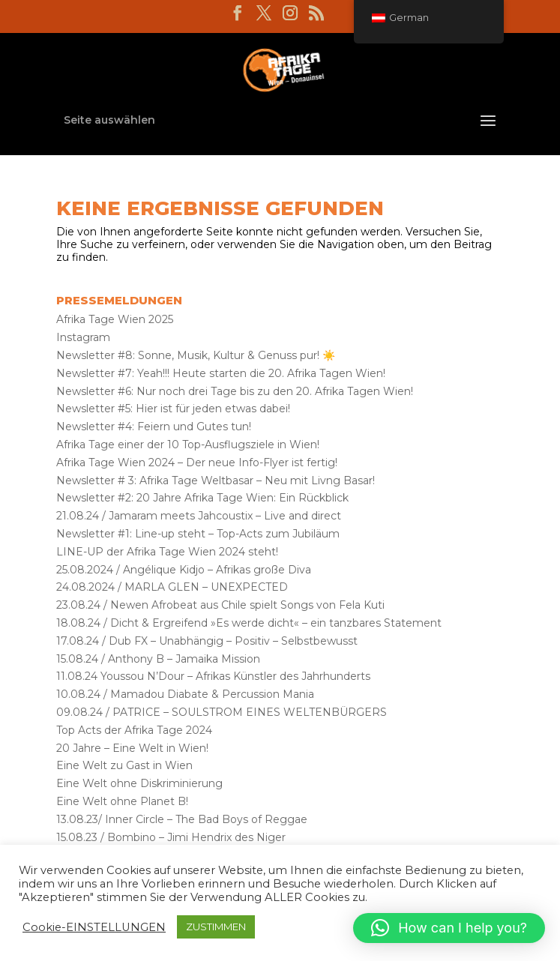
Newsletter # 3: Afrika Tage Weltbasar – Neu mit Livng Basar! (216, 480)
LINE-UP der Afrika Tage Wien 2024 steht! (167, 552)
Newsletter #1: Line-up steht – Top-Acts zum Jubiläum (198, 534)
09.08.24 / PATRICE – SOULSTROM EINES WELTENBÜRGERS (222, 712)
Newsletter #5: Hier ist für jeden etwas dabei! (173, 409)
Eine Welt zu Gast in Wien (124, 765)
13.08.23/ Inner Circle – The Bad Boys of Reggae (182, 819)
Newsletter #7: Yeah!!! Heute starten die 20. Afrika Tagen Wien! (221, 373)
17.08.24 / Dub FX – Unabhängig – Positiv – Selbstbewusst (207, 641)
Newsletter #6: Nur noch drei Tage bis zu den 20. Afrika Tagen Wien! (235, 391)
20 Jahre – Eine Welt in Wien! (132, 748)
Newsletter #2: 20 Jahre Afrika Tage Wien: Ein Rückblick (202, 498)
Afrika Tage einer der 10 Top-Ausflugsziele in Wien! (188, 445)
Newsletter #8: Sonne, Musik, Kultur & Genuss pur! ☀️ (196, 355)
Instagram (83, 337)
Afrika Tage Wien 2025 (115, 319)
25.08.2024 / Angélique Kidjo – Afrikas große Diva (184, 570)
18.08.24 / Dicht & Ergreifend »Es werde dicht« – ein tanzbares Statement (249, 623)
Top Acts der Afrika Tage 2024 (134, 730)
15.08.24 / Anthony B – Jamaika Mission (158, 659)
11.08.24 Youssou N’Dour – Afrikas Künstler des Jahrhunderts (213, 676)
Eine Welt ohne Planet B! (122, 801)
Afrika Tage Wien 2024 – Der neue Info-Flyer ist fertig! (197, 463)
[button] (449, 928)
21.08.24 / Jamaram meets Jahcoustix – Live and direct (199, 516)
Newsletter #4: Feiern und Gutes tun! (154, 427)
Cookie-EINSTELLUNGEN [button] (94, 927)
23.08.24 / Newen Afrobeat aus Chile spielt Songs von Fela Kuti (220, 605)
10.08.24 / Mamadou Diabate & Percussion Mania (185, 694)
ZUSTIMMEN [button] (216, 927)
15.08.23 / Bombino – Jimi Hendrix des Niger (171, 837)
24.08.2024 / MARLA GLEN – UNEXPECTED (172, 587)
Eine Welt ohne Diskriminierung (139, 783)
